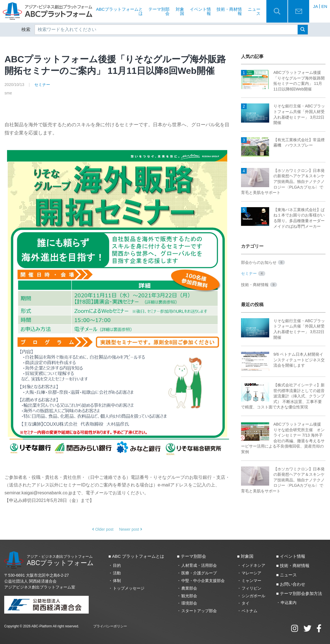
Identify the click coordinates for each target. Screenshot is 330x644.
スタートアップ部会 (199, 611)
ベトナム (249, 611)
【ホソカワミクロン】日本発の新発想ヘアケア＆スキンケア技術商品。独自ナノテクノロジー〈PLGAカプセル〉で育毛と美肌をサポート (283, 181)
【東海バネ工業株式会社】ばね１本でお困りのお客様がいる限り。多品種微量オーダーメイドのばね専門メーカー (283, 218)
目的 (117, 565)
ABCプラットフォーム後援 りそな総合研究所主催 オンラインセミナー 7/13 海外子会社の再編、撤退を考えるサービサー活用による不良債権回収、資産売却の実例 (283, 438)
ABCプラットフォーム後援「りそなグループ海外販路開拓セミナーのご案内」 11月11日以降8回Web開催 (283, 81)
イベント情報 (200, 11)
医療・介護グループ (199, 573)
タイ (246, 603)
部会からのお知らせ (263, 263)
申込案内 (289, 603)
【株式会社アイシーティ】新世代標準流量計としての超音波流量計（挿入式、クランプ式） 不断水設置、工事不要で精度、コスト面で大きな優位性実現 (283, 396)
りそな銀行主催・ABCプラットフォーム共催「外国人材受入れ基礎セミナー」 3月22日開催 (283, 114)
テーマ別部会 (159, 11)
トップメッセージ (129, 588)
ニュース (254, 11)
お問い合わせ (293, 584)
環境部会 (189, 603)
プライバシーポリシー (110, 626)
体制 (117, 581)
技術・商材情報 (229, 11)
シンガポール (253, 596)
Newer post (131, 529)
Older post (103, 529)
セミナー (42, 85)
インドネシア (253, 565)
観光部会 (189, 596)
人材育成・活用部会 (199, 565)
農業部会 (189, 588)
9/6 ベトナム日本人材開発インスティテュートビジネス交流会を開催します (283, 360)
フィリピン (251, 588)
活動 (117, 573)
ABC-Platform (42, 626)
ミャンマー (251, 581)
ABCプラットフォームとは (119, 11)
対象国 (180, 11)
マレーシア (251, 573)
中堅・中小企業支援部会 (203, 581)
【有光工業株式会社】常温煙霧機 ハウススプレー (283, 143)
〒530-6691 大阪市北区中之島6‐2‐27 (37, 575)
